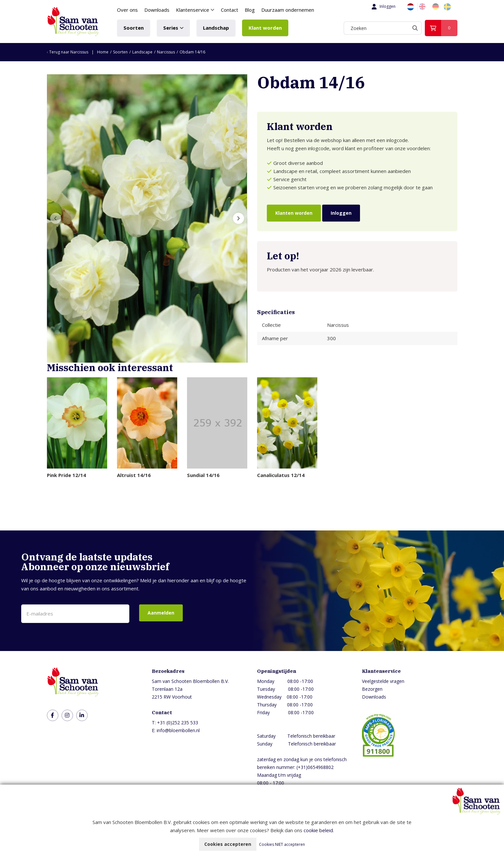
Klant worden (265, 28)
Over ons (127, 10)
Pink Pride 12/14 (66, 475)
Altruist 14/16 (134, 475)
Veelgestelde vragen (383, 681)
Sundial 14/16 (203, 475)
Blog (250, 10)
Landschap (216, 28)
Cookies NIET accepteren (282, 844)
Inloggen (383, 7)
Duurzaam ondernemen (288, 10)
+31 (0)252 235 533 (178, 723)
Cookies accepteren (228, 844)
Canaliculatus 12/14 (281, 475)
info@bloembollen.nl (178, 730)
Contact (230, 10)
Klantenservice (193, 10)
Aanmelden (161, 613)
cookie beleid (318, 830)
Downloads (157, 10)
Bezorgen (372, 689)
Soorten (134, 28)
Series (171, 28)
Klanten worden (294, 213)
